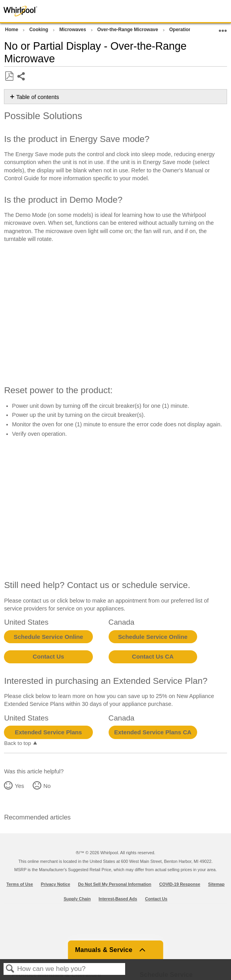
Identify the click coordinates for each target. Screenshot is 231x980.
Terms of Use (20, 884)
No (47, 786)
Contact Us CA (153, 656)
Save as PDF (9, 76)
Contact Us (48, 656)
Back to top (17, 743)
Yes (19, 786)
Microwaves (73, 30)
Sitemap (216, 884)
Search (10, 969)
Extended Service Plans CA (153, 732)
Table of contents (38, 97)
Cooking (39, 30)
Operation (181, 30)
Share (21, 77)
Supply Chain (77, 899)
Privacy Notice (55, 884)
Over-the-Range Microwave (128, 30)
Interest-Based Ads (118, 899)
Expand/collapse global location (223, 28)
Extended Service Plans (48, 732)
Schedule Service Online (48, 637)
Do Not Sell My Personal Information (115, 884)
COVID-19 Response (179, 884)
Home (12, 30)
